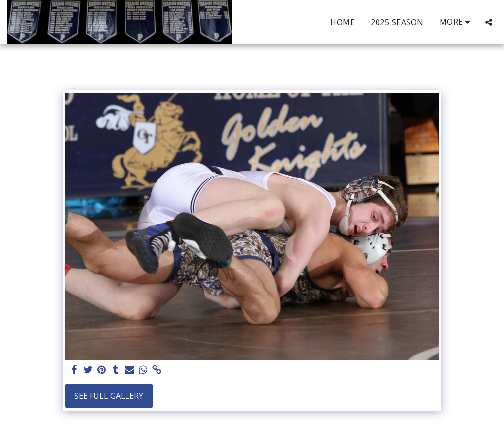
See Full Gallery (109, 396)
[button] (489, 22)
